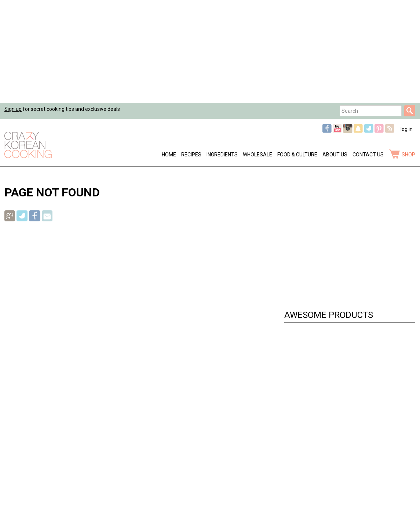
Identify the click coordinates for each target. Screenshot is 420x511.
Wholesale (258, 155)
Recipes (191, 155)
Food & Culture (297, 155)
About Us (335, 155)
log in (407, 129)
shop (408, 155)
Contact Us (368, 155)
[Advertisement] (210, 51)
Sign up (13, 109)
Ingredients (222, 155)
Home (169, 155)
